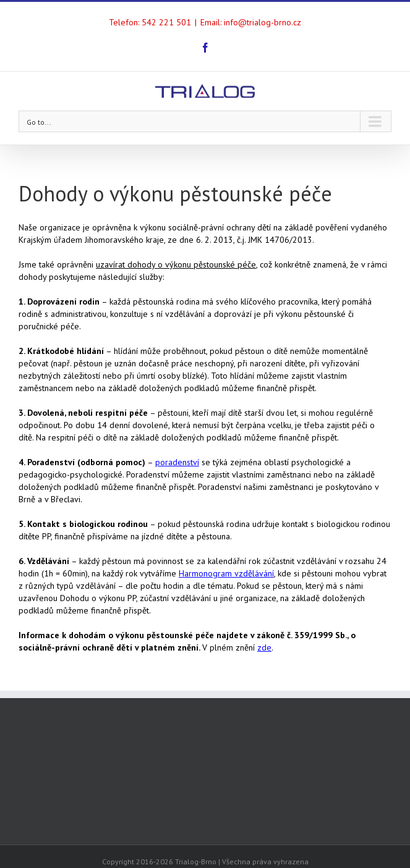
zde (264, 647)
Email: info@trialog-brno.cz (251, 22)
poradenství (177, 462)
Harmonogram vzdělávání (226, 573)
